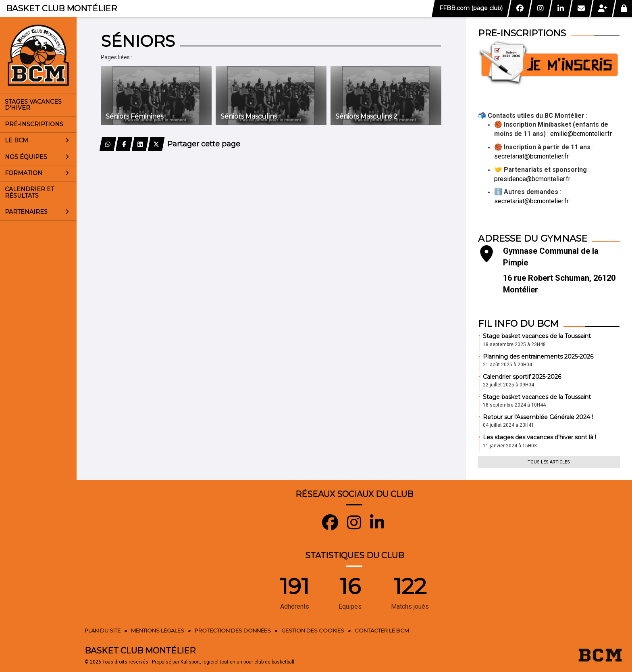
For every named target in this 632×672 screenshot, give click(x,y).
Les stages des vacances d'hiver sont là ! (539, 437)
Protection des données (233, 630)
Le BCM (37, 140)
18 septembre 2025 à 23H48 (514, 344)
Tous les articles (549, 462)
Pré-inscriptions (34, 124)
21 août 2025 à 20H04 (507, 365)
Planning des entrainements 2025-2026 (538, 357)
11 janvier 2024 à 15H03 (510, 446)
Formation (37, 173)
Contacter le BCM (382, 630)
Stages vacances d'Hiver (33, 105)
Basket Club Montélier (61, 8)
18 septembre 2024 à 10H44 (514, 405)
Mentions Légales (158, 630)
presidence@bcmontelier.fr (532, 179)
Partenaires (37, 212)
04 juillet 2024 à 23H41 (508, 425)
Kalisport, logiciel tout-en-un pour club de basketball (237, 662)
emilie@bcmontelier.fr (581, 134)
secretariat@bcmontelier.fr (531, 156)
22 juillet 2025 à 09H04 (508, 385)
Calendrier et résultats (29, 192)
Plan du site (103, 630)
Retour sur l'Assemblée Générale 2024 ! (538, 417)
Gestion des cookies (313, 630)
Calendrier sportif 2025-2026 (522, 377)
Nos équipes (37, 157)
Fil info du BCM (518, 324)
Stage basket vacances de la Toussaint (537, 336)
